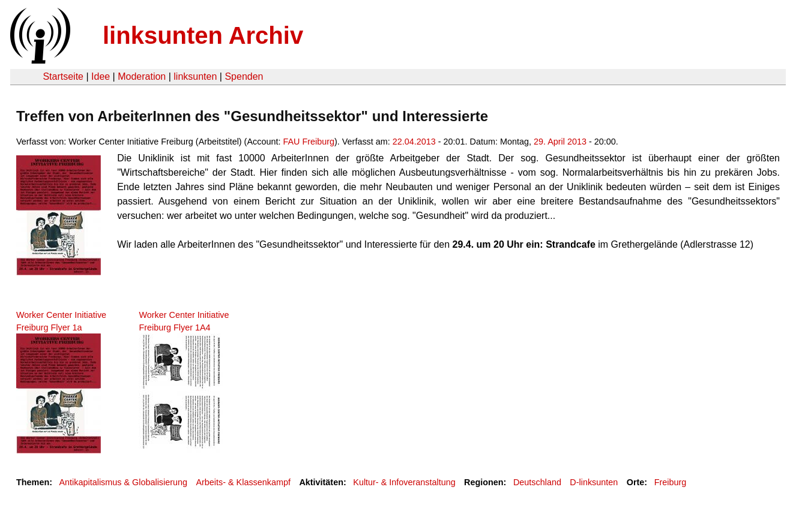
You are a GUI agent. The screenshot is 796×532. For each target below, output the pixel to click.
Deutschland (537, 482)
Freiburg (671, 482)
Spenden (244, 76)
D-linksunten (594, 482)
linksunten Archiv (203, 35)
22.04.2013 (414, 142)
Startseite (63, 76)
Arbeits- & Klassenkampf (243, 482)
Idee (101, 76)
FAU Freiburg (309, 142)
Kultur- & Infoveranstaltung (404, 482)
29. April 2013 (560, 142)
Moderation (142, 76)
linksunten (195, 76)
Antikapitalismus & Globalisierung (123, 482)
